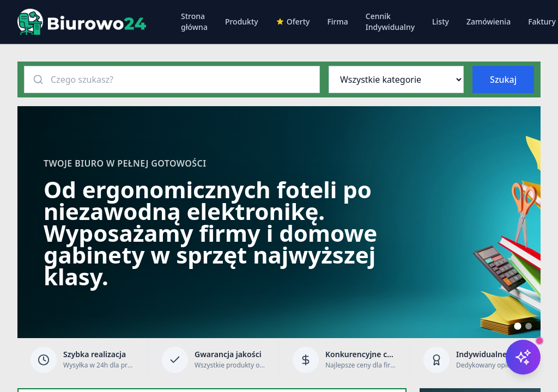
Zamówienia (489, 22)
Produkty (242, 22)
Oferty (293, 22)
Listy (441, 22)
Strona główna (194, 22)
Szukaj (503, 79)
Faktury (542, 22)
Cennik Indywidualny (390, 22)
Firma (337, 22)
